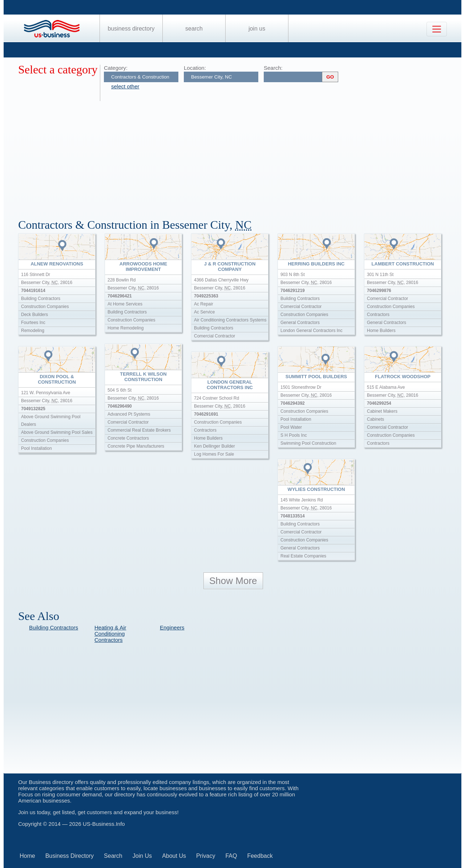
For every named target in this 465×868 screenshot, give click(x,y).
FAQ (231, 856)
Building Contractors (54, 627)
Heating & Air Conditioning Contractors (110, 634)
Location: (195, 68)
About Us (174, 856)
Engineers (172, 627)
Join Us (257, 29)
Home (27, 856)
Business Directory (131, 29)
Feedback (260, 856)
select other (125, 86)
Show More (233, 581)
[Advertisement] (236, 156)
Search (194, 29)
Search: (273, 68)
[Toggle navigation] (437, 29)
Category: (116, 68)
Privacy (206, 856)
